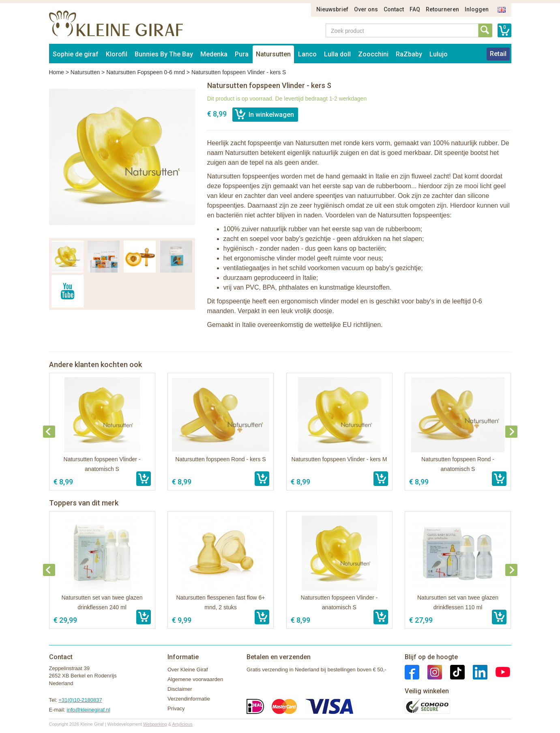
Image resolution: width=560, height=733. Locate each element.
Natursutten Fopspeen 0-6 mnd (146, 72)
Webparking (155, 724)
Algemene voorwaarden (195, 679)
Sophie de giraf (76, 54)
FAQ (415, 9)
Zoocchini (373, 54)
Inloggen (477, 9)
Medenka (214, 54)
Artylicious (182, 724)
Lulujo (439, 54)
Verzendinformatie (189, 699)
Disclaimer (180, 689)
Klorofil (117, 54)
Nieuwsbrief (332, 9)
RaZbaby (409, 54)
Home (57, 72)
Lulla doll (337, 54)
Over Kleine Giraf (188, 670)
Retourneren (442, 9)
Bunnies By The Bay (164, 54)
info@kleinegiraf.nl (89, 710)
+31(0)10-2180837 (80, 700)
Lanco (307, 54)
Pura (242, 54)
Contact (394, 9)
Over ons (366, 9)
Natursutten (273, 54)
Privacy (176, 708)
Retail (498, 54)
